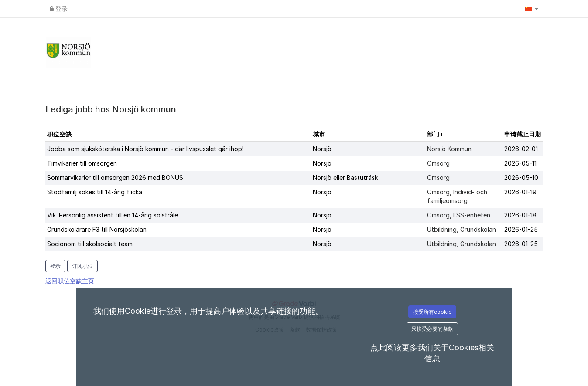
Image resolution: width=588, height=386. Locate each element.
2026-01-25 (521, 229)
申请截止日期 (523, 134)
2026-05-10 (521, 178)
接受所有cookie (432, 312)
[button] (532, 9)
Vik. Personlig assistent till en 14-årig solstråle (113, 215)
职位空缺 (59, 134)
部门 (434, 134)
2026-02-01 (521, 149)
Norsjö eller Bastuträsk (345, 178)
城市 (319, 134)
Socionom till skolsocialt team (90, 244)
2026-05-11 (520, 163)
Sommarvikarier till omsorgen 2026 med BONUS (115, 178)
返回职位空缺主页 (70, 281)
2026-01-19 (520, 192)
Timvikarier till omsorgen (82, 163)
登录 (59, 8)
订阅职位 (82, 266)
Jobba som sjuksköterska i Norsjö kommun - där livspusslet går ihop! (145, 149)
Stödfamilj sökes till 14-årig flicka (95, 192)
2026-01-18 (520, 215)
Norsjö (322, 149)
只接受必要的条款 (432, 329)
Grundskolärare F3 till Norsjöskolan (97, 229)
